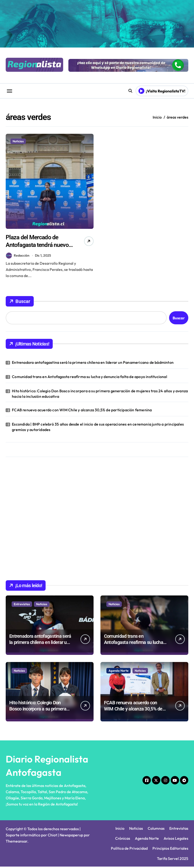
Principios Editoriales (170, 850)
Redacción (18, 257)
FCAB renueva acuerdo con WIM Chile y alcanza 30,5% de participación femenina (82, 411)
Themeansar (17, 842)
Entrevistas (22, 605)
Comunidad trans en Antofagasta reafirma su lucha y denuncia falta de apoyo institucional (90, 378)
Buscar (20, 302)
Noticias (18, 141)
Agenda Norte (118, 672)
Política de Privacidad (129, 850)
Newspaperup (71, 836)
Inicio (120, 830)
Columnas (156, 830)
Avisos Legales (176, 839)
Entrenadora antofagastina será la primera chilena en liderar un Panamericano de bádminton (93, 364)
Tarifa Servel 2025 (173, 860)
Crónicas (123, 839)
